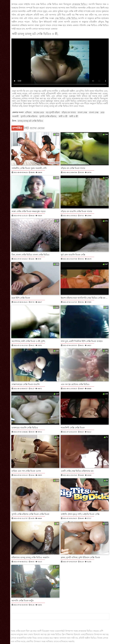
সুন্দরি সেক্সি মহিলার (29, 116)
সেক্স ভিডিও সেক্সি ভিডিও (67, 18)
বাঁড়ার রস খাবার (69, 112)
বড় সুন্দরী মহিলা (53, 112)
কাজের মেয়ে (39, 112)
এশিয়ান (28, 112)
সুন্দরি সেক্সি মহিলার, (48, 116)
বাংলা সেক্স (82, 112)
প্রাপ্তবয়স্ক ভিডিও (80, 4)
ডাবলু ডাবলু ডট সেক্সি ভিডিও (30, 121)
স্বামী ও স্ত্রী (63, 116)
